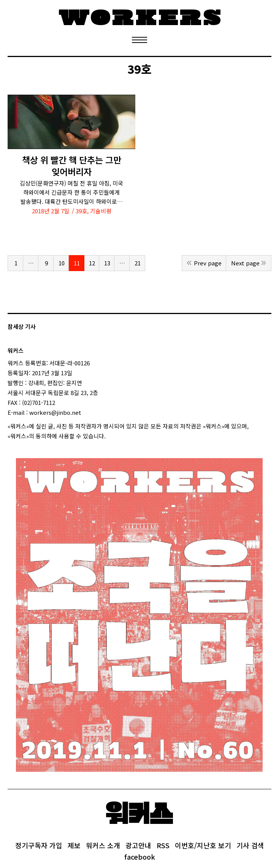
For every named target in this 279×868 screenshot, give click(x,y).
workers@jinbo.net (55, 412)
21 (138, 263)
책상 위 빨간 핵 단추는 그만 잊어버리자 (72, 166)
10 (62, 263)
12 (92, 263)
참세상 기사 (22, 326)
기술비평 (101, 211)
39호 (81, 211)
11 (77, 263)
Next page (245, 263)
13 (107, 263)
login (113, 436)
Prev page (208, 263)
